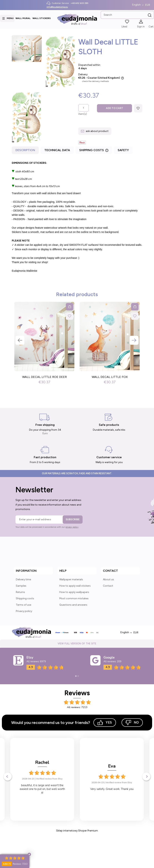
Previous (20, 340)
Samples (21, 586)
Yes (105, 723)
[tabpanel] (77, 217)
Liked (124, 27)
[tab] (26, 151)
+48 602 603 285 (80, 3)
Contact (108, 586)
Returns (20, 592)
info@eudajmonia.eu (57, 7)
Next (134, 340)
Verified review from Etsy (49, 779)
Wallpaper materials (71, 579)
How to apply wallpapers (74, 592)
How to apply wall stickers (75, 586)
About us (108, 579)
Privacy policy (24, 611)
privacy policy (72, 527)
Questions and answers (73, 605)
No (132, 723)
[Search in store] (127, 15)
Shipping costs (25, 598)
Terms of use (23, 605)
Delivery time (23, 579)
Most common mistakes (74, 598)
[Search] (150, 15)
